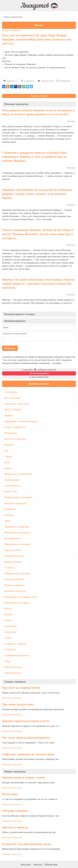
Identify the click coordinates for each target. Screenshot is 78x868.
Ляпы (8, 521)
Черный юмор (12, 673)
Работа (8, 609)
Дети (7, 462)
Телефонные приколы (17, 655)
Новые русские (13, 562)
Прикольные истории (17, 603)
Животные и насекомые (18, 474)
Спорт (8, 638)
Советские (10, 632)
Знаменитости (12, 486)
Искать (39, 25)
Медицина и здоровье (17, 527)
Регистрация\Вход (39, 373)
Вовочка (16, 30)
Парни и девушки (14, 585)
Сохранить (27, 81)
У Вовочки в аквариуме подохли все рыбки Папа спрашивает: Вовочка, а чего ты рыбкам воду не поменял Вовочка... (35, 157)
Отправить (10, 348)
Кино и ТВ (11, 492)
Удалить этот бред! (39, 96)
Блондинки (11, 433)
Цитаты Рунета (13, 667)
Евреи (8, 468)
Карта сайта (26, 864)
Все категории (13, 398)
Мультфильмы (13, 538)
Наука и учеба (12, 550)
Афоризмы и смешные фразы (21, 421)
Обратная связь (51, 864)
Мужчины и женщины (17, 532)
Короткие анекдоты (16, 503)
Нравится (11, 81)
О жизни (9, 568)
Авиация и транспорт (17, 404)
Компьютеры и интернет (18, 497)
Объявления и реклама (17, 573)
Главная (6, 30)
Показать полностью (12, 698)
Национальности (14, 556)
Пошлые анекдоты (15, 591)
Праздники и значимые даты (21, 597)
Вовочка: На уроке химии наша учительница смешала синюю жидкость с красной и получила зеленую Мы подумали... (38, 284)
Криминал (10, 509)
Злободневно (12, 480)
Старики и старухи (15, 644)
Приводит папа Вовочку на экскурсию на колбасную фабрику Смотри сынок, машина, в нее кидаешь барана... (37, 194)
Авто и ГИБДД (13, 410)
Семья (8, 620)
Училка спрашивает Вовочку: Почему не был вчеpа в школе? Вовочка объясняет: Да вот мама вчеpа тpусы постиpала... (38, 234)
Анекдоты (38, 864)
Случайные (11, 392)
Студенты (10, 649)
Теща (7, 661)
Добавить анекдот (39, 384)
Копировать (63, 81)
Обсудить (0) (45, 81)
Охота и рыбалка (14, 579)
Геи (6, 450)
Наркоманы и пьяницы (17, 544)
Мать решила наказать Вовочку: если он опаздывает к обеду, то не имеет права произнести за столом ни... (38, 112)
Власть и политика (15, 439)
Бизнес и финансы (15, 427)
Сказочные (11, 626)
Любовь (9, 515)
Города (8, 456)
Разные (8, 614)
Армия (8, 415)
